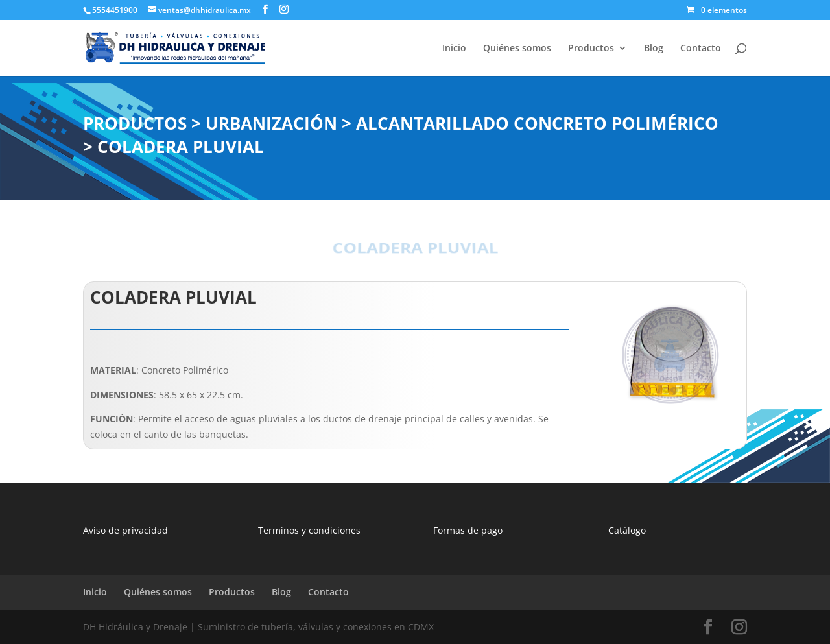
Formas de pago (468, 530)
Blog (654, 49)
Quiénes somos (517, 49)
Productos (591, 49)
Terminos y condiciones (309, 530)
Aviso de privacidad (125, 530)
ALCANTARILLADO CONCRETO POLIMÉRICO (537, 123)
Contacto (701, 49)
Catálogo (627, 530)
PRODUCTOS (135, 123)
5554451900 (115, 10)
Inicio (454, 49)
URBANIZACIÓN (271, 123)
